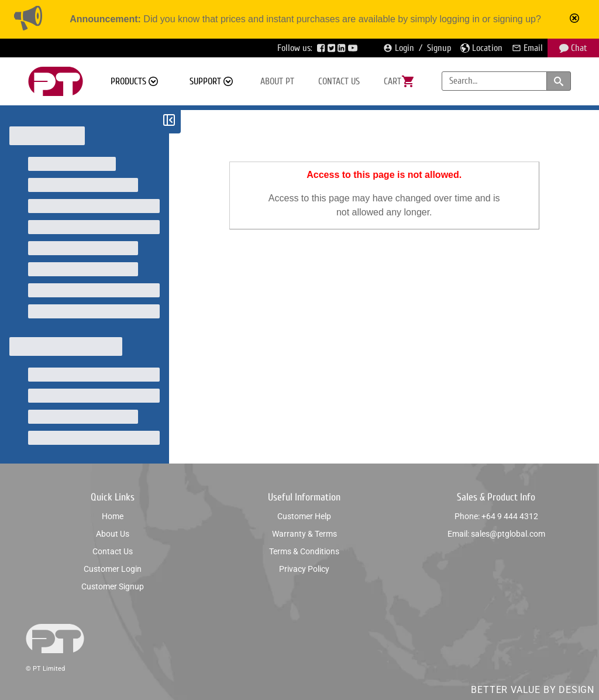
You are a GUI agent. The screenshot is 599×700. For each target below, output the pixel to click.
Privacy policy (304, 569)
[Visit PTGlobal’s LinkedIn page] (343, 48)
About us (113, 534)
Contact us (339, 81)
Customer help (304, 516)
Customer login (113, 569)
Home (113, 516)
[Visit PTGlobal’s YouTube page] (354, 48)
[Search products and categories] (559, 81)
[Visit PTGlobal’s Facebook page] (322, 48)
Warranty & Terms (304, 534)
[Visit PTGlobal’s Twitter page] (333, 48)
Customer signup (113, 586)
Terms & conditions (304, 551)
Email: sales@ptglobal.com (496, 534)
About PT (277, 81)
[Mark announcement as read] (576, 19)
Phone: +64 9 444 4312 (496, 516)
